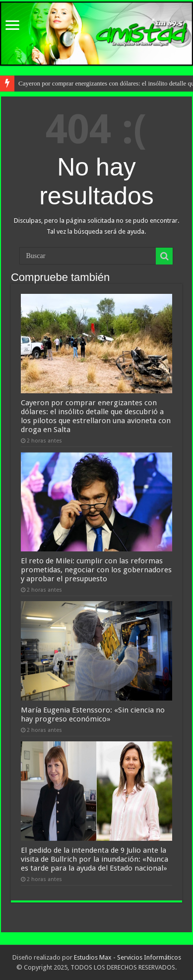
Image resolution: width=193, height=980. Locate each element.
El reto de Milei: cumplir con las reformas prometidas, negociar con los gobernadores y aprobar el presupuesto (96, 570)
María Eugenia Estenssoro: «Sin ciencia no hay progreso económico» (93, 714)
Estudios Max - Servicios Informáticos (128, 957)
